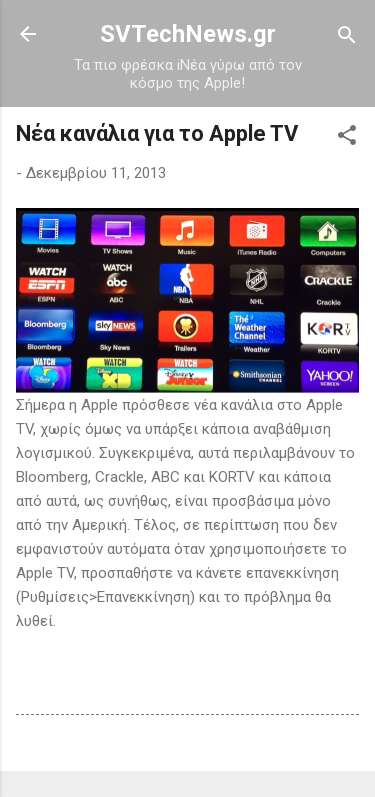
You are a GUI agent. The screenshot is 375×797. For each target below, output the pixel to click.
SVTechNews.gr (188, 34)
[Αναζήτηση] (347, 36)
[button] (347, 136)
